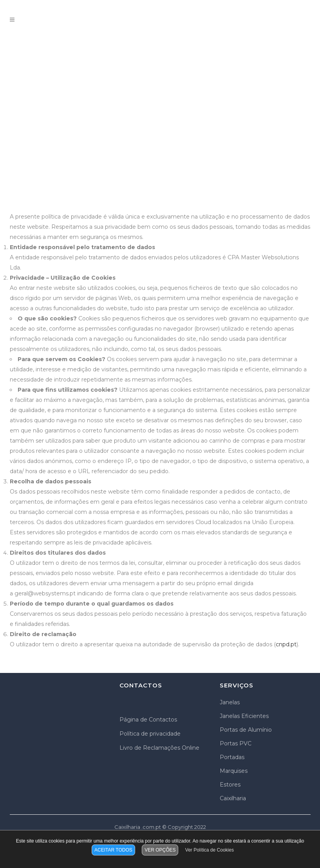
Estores (230, 785)
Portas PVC (236, 743)
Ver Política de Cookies (210, 850)
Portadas (232, 757)
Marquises (234, 771)
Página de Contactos (148, 720)
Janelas (230, 702)
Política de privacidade (150, 734)
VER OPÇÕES (160, 850)
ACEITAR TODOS (113, 850)
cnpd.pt (286, 644)
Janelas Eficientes (244, 716)
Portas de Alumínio (246, 730)
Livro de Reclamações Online (159, 748)
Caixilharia (233, 798)
